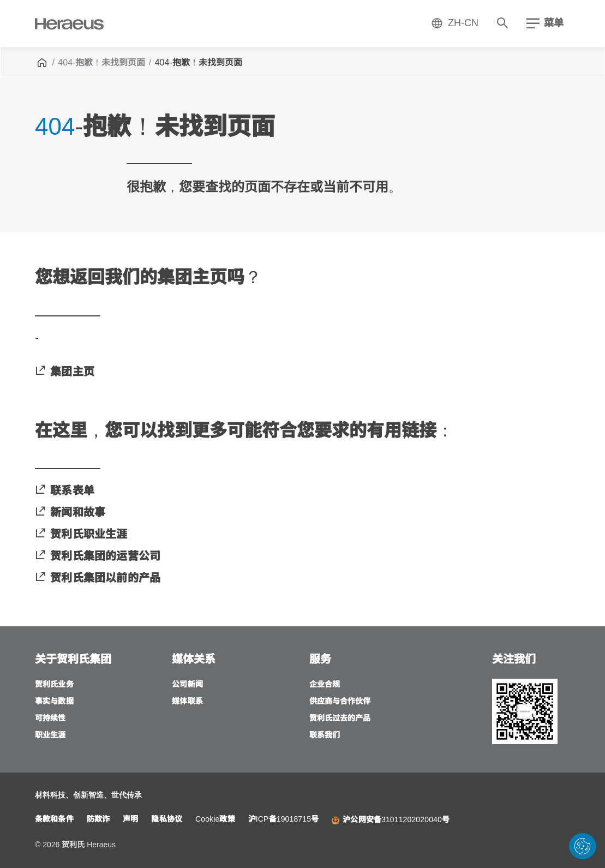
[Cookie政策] (215, 820)
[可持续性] (50, 719)
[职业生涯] (50, 736)
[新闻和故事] (70, 513)
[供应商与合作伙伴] (340, 702)
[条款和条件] (54, 820)
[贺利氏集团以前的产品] (98, 578)
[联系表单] (65, 491)
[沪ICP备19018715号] (284, 820)
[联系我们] (325, 736)
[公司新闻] (187, 685)
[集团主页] (65, 372)
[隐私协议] (167, 820)
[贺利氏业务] (54, 685)
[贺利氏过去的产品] (340, 719)
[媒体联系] (187, 702)
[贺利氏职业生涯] (81, 535)
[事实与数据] (54, 702)
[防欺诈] (98, 820)
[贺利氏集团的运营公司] (98, 556)
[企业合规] (325, 685)
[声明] (130, 820)
